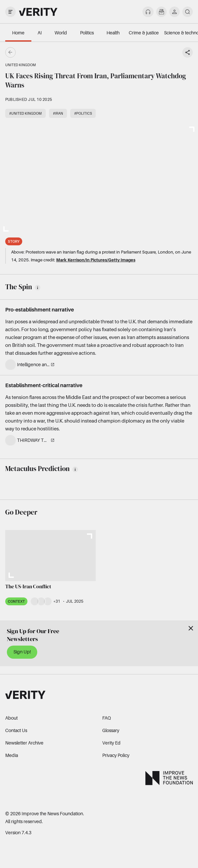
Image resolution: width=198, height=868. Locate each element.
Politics (87, 33)
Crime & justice (144, 33)
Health (113, 33)
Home (18, 33)
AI (40, 33)
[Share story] (188, 52)
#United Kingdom (25, 113)
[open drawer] (10, 12)
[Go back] (55, 52)
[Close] (191, 628)
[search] (188, 12)
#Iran (58, 113)
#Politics (83, 113)
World (61, 33)
